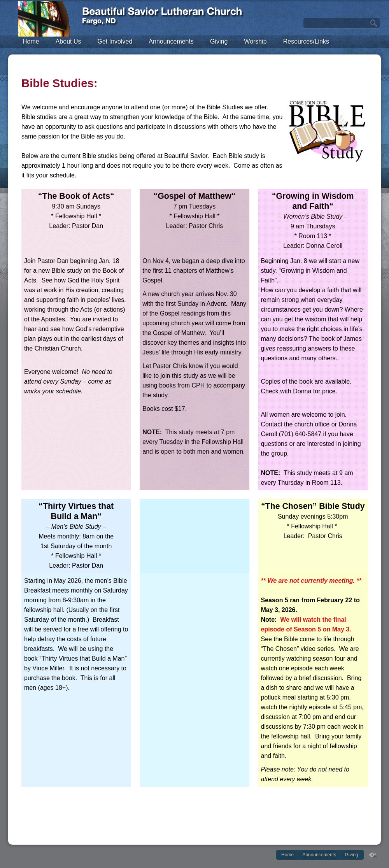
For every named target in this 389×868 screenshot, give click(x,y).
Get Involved (115, 41)
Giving (219, 41)
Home (31, 41)
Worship (255, 41)
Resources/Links (306, 41)
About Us (68, 41)
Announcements (171, 41)
